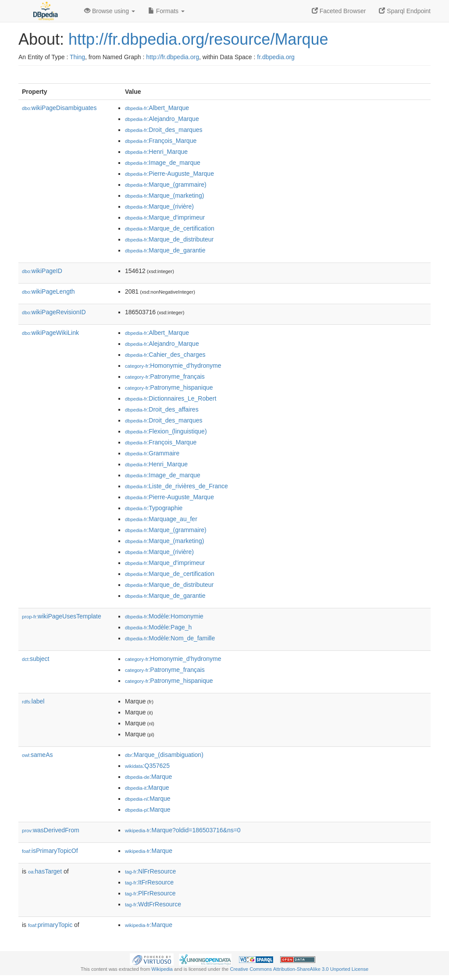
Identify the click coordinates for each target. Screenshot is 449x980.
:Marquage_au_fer (161, 519)
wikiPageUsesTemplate (62, 616)
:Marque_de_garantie (165, 250)
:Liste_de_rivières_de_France (176, 486)
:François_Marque (161, 141)
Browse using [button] (110, 11)
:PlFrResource (150, 893)
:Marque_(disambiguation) (164, 755)
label (33, 701)
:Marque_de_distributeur (169, 239)
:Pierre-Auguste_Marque (169, 174)
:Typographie (154, 508)
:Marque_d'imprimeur (165, 217)
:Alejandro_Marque (162, 119)
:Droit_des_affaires (162, 409)
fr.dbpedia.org (276, 57)
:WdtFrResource (153, 904)
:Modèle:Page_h (158, 627)
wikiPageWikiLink (50, 333)
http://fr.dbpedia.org (173, 57)
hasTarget (45, 871)
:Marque (148, 777)
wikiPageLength (48, 291)
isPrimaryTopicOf (50, 851)
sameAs (37, 755)
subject (36, 659)
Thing (77, 57)
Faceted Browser (339, 11)
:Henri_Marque (156, 152)
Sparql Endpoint (405, 11)
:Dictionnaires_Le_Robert (171, 398)
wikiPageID (42, 271)
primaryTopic (50, 925)
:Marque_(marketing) (164, 195)
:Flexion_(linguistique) (166, 431)
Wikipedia (162, 969)
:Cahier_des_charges (165, 355)
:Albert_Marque (157, 108)
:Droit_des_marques (164, 130)
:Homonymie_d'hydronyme (173, 366)
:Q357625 (147, 766)
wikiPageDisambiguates (59, 108)
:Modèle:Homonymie (164, 616)
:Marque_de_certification (170, 228)
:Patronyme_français (165, 376)
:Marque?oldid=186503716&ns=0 (183, 830)
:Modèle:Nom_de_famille (170, 638)
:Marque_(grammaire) (166, 185)
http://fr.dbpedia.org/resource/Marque (198, 39)
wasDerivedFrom (51, 830)
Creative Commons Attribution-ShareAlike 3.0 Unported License (299, 969)
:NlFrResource (150, 871)
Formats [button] (166, 11)
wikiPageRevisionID (54, 312)
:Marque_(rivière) (159, 206)
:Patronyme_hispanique (169, 387)
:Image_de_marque (163, 163)
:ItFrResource (149, 882)
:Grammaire (152, 453)
